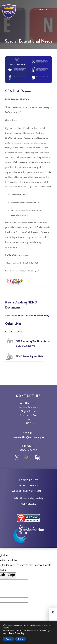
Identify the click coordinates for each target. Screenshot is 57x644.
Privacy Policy (29, 486)
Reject (21, 639)
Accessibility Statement (29, 491)
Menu (44, 9)
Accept (8, 639)
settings (21, 633)
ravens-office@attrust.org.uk (29, 437)
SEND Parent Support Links (29, 356)
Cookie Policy (28, 480)
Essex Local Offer (14, 332)
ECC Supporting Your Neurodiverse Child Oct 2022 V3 (33, 344)
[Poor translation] (11, 576)
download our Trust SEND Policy (33, 316)
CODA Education (28, 504)
